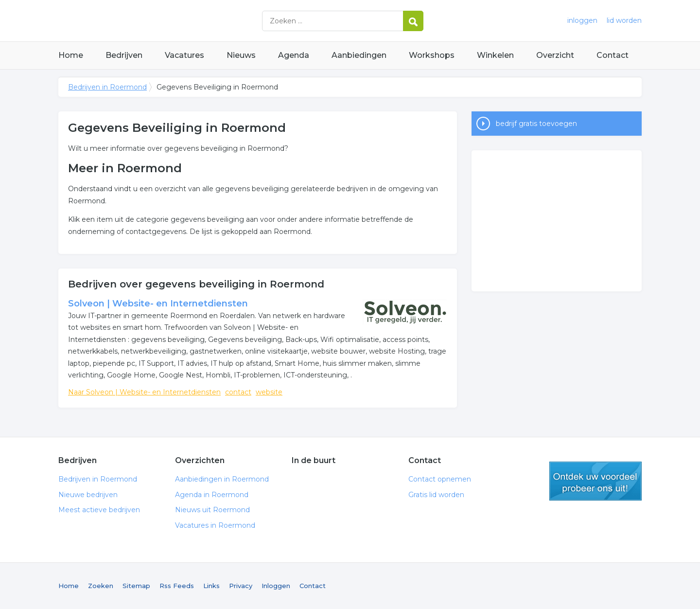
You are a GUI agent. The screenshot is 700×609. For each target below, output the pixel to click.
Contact (612, 55)
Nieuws (241, 55)
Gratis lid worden (436, 495)
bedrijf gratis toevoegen (536, 124)
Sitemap (136, 586)
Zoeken (101, 586)
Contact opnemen (440, 479)
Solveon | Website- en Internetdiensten (158, 304)
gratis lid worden (595, 481)
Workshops (432, 55)
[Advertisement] (557, 221)
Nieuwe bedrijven (88, 495)
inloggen (582, 20)
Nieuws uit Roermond (212, 510)
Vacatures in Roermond (215, 525)
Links (211, 586)
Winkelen (495, 55)
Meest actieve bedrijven (99, 510)
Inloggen (276, 586)
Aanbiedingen (359, 55)
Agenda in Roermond (212, 495)
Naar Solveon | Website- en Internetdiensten (144, 392)
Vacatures (184, 55)
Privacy (241, 586)
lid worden (624, 20)
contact (238, 392)
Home (71, 55)
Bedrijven (124, 55)
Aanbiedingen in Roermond (222, 479)
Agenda (294, 55)
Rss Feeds (177, 586)
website (269, 392)
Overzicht (555, 55)
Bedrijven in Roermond (180, 21)
